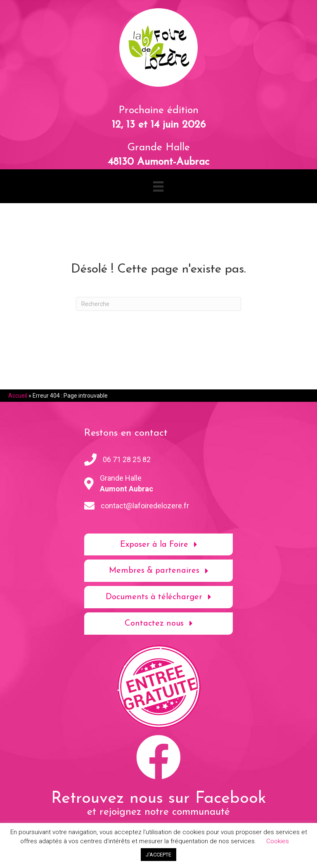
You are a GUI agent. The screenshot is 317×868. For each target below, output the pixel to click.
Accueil (18, 396)
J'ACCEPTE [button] (158, 855)
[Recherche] (158, 304)
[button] (158, 545)
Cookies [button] (278, 841)
